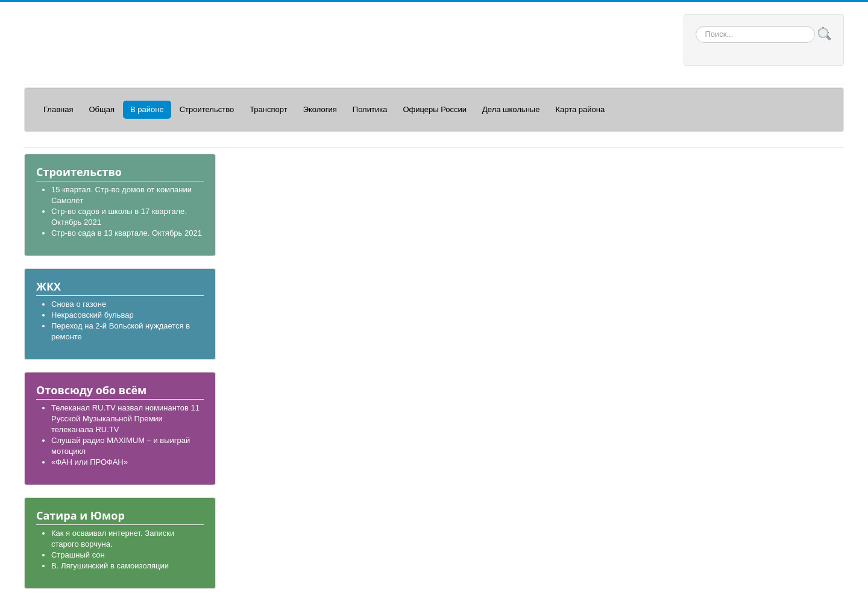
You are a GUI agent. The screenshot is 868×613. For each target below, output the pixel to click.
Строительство (207, 109)
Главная (58, 109)
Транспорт (269, 109)
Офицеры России (435, 109)
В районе (147, 109)
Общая (102, 109)
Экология (320, 109)
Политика (370, 109)
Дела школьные (511, 109)
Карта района (580, 109)
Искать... (696, 26)
